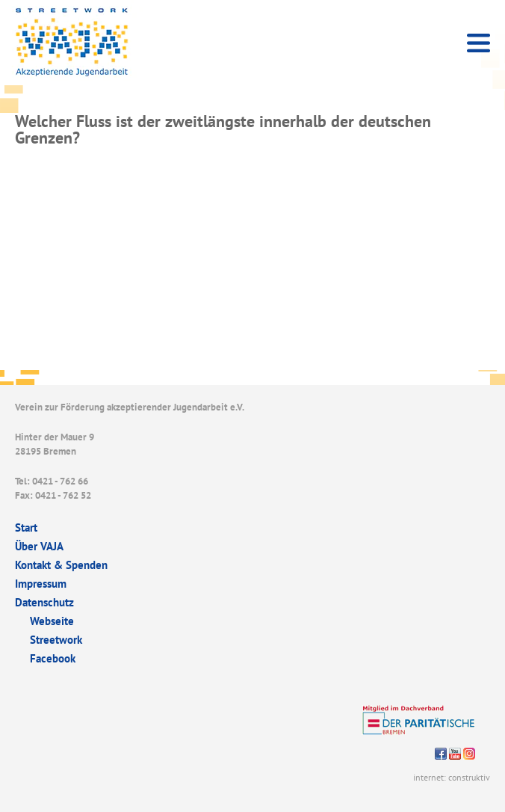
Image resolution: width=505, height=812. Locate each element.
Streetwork (56, 640)
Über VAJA (39, 546)
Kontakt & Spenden (61, 565)
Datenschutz (44, 602)
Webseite (52, 621)
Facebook (53, 658)
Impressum (41, 584)
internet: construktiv (452, 777)
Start (26, 528)
